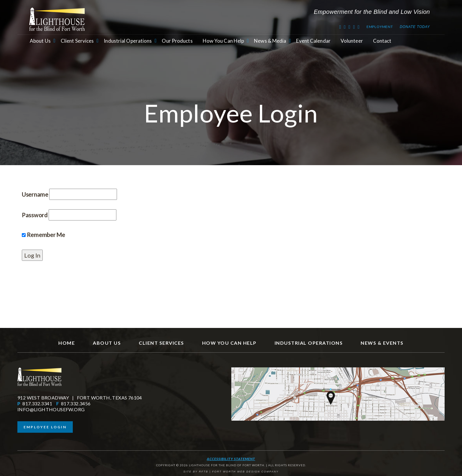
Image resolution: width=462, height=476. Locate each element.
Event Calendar (313, 41)
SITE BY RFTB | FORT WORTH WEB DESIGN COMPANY (231, 472)
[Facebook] (345, 27)
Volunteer (352, 41)
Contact (382, 41)
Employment (380, 27)
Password (35, 215)
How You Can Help (223, 41)
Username (35, 194)
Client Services (77, 41)
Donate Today (415, 27)
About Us (40, 41)
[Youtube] (350, 27)
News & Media (270, 41)
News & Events (382, 343)
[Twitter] (340, 27)
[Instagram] (359, 27)
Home (67, 343)
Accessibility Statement (231, 459)
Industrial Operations (128, 41)
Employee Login (45, 427)
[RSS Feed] (354, 27)
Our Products (177, 41)
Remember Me (43, 235)
